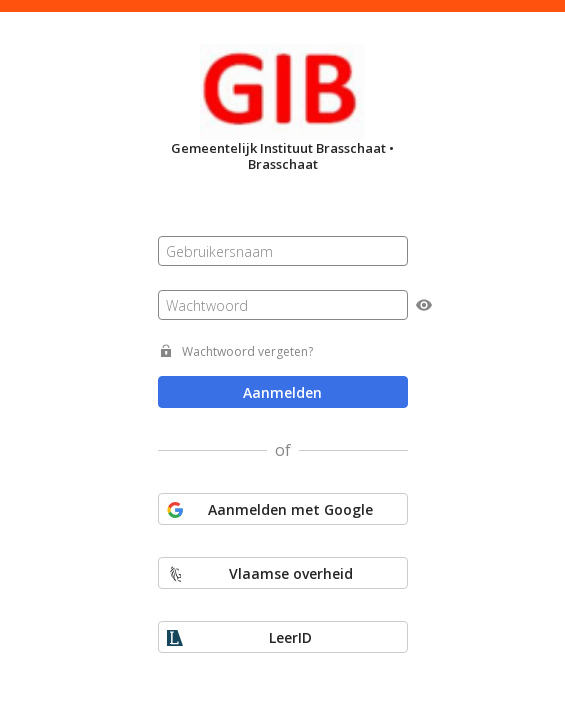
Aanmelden (282, 392)
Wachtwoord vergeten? (247, 351)
